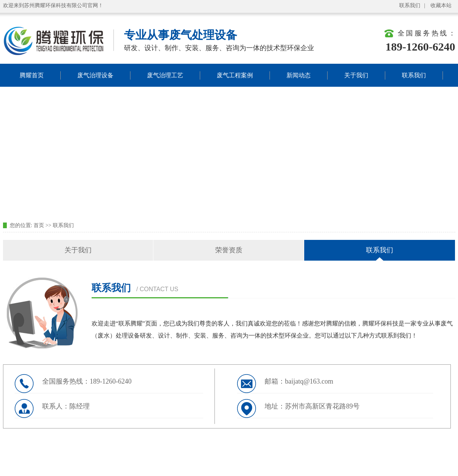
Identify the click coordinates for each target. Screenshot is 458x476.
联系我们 (410, 5)
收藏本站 (441, 5)
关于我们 (356, 75)
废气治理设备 (95, 75)
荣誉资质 (229, 250)
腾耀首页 (32, 75)
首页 (39, 225)
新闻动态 (299, 75)
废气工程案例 (235, 75)
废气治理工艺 (165, 75)
